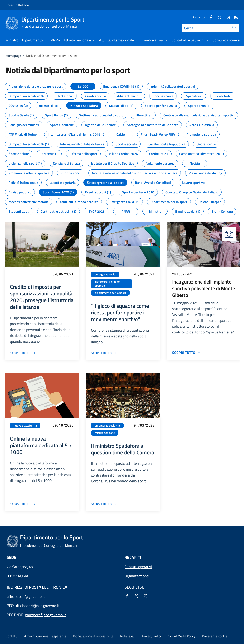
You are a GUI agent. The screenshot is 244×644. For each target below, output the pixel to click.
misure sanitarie (105, 433)
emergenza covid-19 (107, 425)
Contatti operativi (138, 567)
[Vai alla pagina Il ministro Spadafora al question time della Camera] (104, 504)
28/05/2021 (183, 274)
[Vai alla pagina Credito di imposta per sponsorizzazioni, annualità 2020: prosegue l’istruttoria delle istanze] (23, 353)
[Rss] (234, 17)
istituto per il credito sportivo (107, 284)
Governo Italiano (17, 5)
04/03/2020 (144, 425)
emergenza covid (105, 274)
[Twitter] (218, 17)
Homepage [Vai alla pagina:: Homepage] (13, 56)
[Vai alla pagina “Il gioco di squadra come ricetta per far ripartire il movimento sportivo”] (104, 353)
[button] (215, 636)
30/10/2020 (63, 425)
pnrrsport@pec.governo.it (45, 615)
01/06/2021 (144, 274)
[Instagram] (226, 17)
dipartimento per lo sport (110, 293)
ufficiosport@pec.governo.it (37, 606)
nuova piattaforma (25, 425)
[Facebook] (209, 17)
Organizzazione (137, 576)
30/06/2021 (63, 274)
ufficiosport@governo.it (26, 596)
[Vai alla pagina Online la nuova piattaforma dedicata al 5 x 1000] (23, 504)
